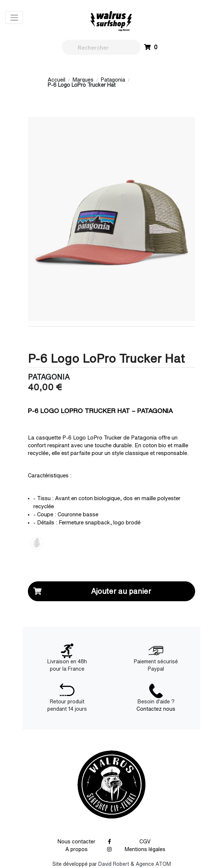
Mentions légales (145, 849)
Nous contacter (76, 842)
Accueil (56, 80)
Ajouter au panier (90, 591)
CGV (145, 842)
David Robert (114, 864)
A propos (76, 849)
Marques (83, 80)
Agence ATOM (153, 864)
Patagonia (113, 80)
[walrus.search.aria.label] (101, 47)
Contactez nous (156, 709)
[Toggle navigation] (14, 17)
